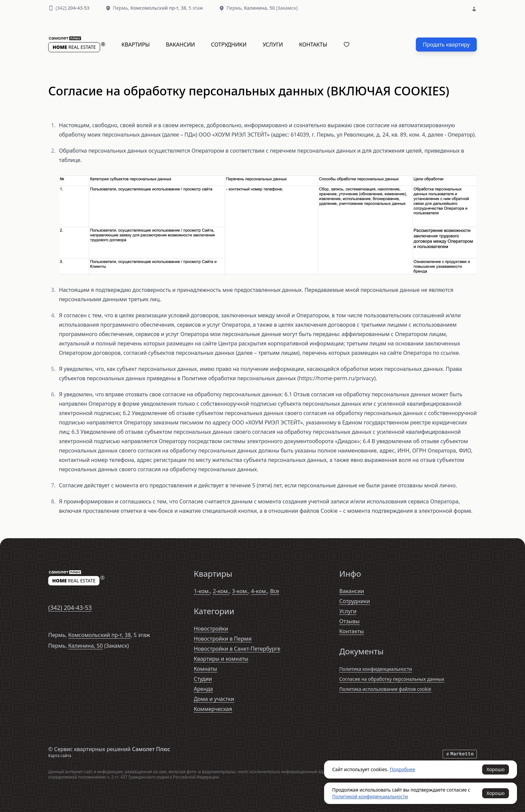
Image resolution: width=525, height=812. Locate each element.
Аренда (203, 689)
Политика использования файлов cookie (385, 689)
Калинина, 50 (86, 646)
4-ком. (259, 591)
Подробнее (402, 769)
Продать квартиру (446, 45)
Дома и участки (214, 699)
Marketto (460, 754)
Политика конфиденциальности (376, 669)
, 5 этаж (167, 8)
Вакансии (180, 45)
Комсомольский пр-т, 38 (100, 635)
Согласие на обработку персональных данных (392, 679)
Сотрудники (229, 45)
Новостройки (211, 629)
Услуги (273, 45)
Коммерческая (213, 709)
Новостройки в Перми (223, 639)
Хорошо (496, 769)
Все (275, 591)
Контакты (313, 45)
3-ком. (240, 591)
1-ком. (202, 591)
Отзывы (349, 621)
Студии (203, 679)
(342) (72, 8)
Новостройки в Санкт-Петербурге (237, 649)
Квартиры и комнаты (221, 659)
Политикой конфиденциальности (370, 796)
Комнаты (206, 669)
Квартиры (136, 45)
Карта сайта (60, 756)
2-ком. (221, 591)
